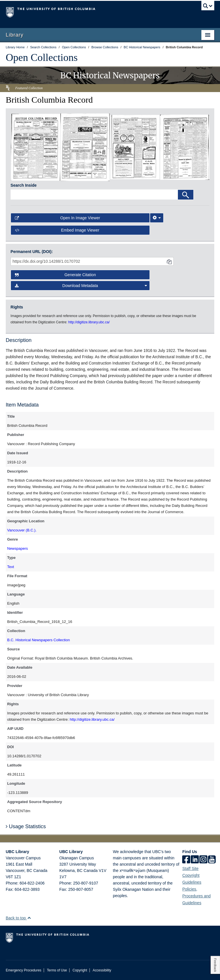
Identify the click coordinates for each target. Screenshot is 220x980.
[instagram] (203, 860)
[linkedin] (195, 860)
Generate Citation (55, 275)
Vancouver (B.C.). (22, 530)
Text (11, 567)
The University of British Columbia (94, 12)
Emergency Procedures (23, 970)
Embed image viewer (57, 230)
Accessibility (102, 970)
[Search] (186, 195)
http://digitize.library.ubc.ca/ (92, 719)
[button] (29, 918)
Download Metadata (81, 286)
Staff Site (190, 869)
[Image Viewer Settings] (157, 218)
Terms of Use (57, 970)
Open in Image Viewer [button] (58, 218)
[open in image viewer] (36, 147)
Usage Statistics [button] (26, 826)
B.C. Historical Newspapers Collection (39, 640)
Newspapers (17, 548)
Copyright (80, 970)
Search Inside (24, 185)
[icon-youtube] (212, 860)
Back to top (18, 918)
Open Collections (42, 57)
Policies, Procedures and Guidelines (196, 896)
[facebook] (186, 860)
